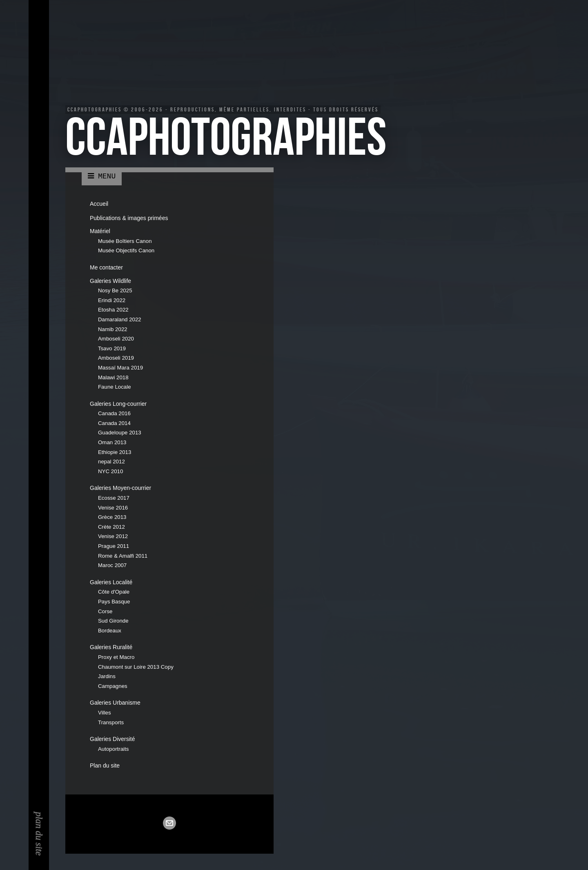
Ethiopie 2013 (115, 452)
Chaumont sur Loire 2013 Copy (136, 667)
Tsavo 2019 (112, 348)
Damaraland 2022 (120, 319)
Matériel (100, 231)
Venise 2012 (113, 536)
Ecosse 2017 (114, 498)
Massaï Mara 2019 (120, 368)
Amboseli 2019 (116, 358)
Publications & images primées (129, 218)
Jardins (107, 676)
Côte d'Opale (114, 592)
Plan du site (105, 765)
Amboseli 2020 (116, 339)
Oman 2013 (112, 442)
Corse (105, 611)
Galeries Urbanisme (115, 703)
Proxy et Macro (116, 657)
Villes (105, 713)
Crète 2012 (111, 527)
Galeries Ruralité (111, 647)
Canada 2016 (114, 413)
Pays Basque (114, 602)
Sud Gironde (113, 621)
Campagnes (113, 686)
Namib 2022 (113, 329)
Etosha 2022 (113, 310)
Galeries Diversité (112, 739)
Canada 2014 (114, 423)
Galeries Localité (111, 582)
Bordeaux (110, 631)
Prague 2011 (114, 546)
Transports (111, 722)
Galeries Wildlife (110, 281)
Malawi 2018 (113, 377)
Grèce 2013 (112, 517)
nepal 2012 (111, 462)
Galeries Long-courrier (118, 404)
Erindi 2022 (112, 300)
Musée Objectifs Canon (126, 250)
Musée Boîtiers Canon (125, 241)
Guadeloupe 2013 (120, 433)
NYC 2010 (110, 471)
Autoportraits (113, 749)
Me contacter (106, 267)
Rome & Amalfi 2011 (123, 556)
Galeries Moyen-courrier (120, 488)
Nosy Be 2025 (115, 290)
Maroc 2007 (112, 565)
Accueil (99, 204)
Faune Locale (115, 387)
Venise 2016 (113, 508)
